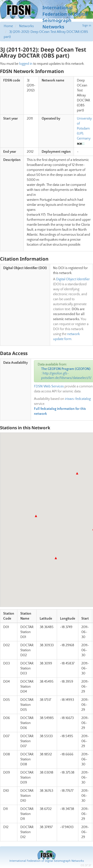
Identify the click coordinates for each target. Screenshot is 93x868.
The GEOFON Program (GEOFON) (66, 369)
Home (8, 26)
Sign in (87, 26)
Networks (26, 26)
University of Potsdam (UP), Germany (84, 129)
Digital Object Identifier (73, 279)
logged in (26, 64)
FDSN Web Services (49, 386)
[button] (77, 473)
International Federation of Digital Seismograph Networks (47, 861)
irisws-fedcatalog (78, 399)
